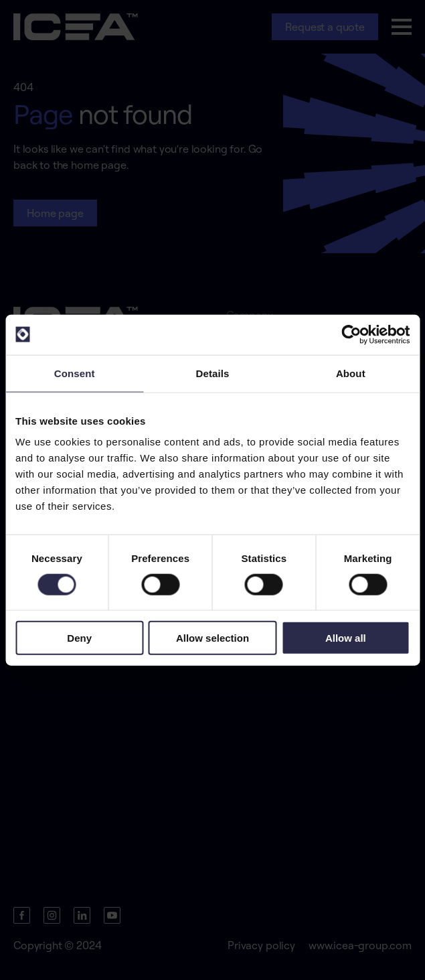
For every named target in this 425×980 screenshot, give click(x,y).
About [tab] (351, 373)
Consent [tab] (75, 373)
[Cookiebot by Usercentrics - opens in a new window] (351, 334)
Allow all (346, 638)
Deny (79, 638)
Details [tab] (213, 373)
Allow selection (212, 638)
